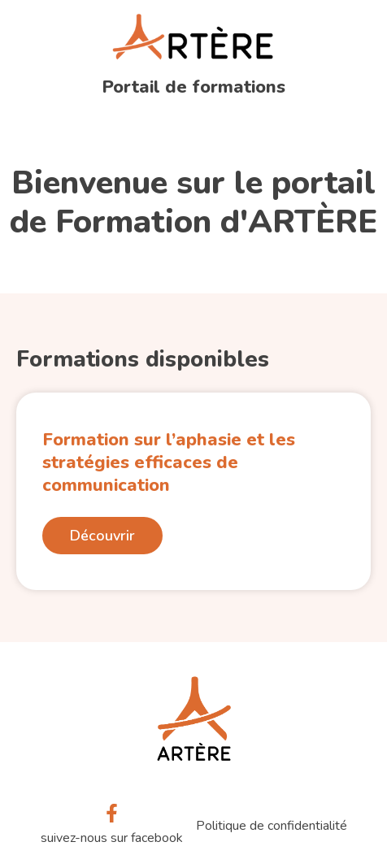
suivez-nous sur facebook (112, 838)
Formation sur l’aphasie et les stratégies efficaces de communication (169, 462)
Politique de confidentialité (272, 826)
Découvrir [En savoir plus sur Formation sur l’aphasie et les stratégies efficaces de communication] (102, 536)
